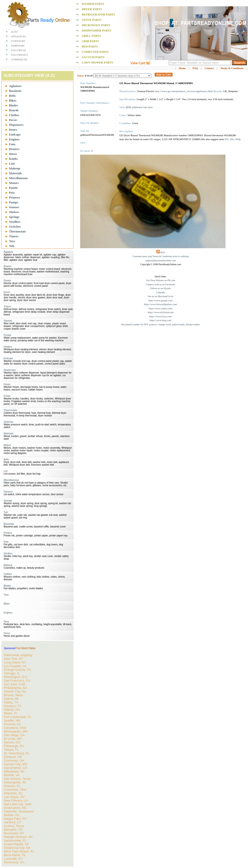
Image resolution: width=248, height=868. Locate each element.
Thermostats (17, 231)
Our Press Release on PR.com (161, 280)
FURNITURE (18, 41)
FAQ (195, 68)
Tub (12, 246)
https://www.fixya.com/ (161, 316)
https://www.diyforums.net (161, 312)
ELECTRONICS (19, 55)
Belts (12, 96)
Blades (13, 105)
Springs (14, 217)
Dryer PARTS (92, 9)
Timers (14, 236)
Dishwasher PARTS (96, 31)
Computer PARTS (95, 52)
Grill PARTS (91, 36)
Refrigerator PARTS (98, 15)
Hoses (13, 154)
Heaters (14, 149)
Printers (14, 197)
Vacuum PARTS (93, 57)
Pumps (14, 202)
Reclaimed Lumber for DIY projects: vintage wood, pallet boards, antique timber (161, 324)
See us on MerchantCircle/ (161, 296)
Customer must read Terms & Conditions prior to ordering (161, 256)
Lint (12, 163)
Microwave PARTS (96, 25)
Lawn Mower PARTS (97, 63)
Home (182, 68)
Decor (13, 120)
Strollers (15, 222)
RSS (163, 252)
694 (237, 139)
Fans (12, 144)
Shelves (14, 212)
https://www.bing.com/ (161, 320)
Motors (14, 183)
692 (232, 139)
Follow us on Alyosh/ (161, 288)
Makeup (15, 168)
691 (227, 139)
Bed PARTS (90, 47)
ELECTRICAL (19, 50)
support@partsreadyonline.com (161, 260)
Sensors (14, 207)
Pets (12, 193)
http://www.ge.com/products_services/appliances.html (184, 91)
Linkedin (161, 292)
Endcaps (15, 134)
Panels (13, 188)
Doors (13, 130)
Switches (15, 227)
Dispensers (16, 125)
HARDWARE (18, 46)
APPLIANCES (18, 36)
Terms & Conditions (232, 68)
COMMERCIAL (19, 60)
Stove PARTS (92, 20)
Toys (12, 241)
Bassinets (15, 91)
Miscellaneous (18, 178)
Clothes (14, 115)
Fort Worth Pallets (26, 648)
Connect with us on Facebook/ (161, 284)
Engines (14, 139)
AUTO (14, 32)
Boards (14, 110)
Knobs (13, 159)
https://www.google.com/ (161, 300)
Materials (15, 173)
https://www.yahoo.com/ (161, 308)
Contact (209, 68)
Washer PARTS (93, 4)
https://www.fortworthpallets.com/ (161, 304)
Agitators (15, 86)
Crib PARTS (90, 41)
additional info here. (143, 107)
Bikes (13, 100)
